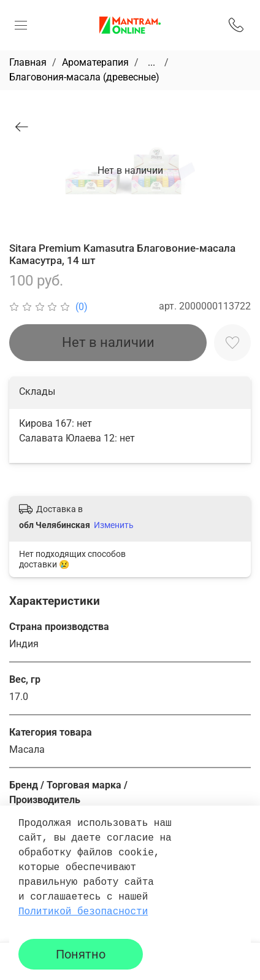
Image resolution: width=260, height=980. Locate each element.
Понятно (81, 954)
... (151, 63)
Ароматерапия (95, 62)
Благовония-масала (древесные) (84, 77)
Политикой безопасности (83, 912)
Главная (28, 62)
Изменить (114, 525)
